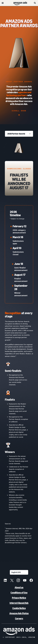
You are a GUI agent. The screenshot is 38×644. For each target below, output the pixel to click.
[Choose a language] (19, 572)
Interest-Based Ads (19, 603)
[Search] (35, 3)
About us (19, 587)
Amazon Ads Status (19, 613)
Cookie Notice (19, 608)
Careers (19, 618)
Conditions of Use (19, 593)
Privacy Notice (19, 598)
